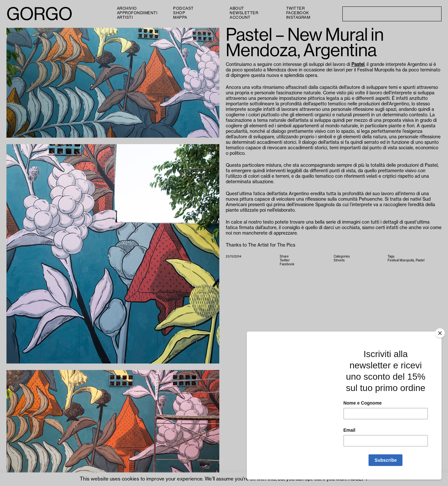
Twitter (296, 8)
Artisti (125, 17)
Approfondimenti (137, 13)
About (237, 8)
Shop (179, 13)
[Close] (440, 333)
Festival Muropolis (401, 260)
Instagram (298, 17)
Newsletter (244, 13)
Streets (339, 260)
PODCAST (183, 8)
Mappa (180, 17)
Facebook (298, 13)
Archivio (127, 8)
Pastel (358, 65)
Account (240, 17)
